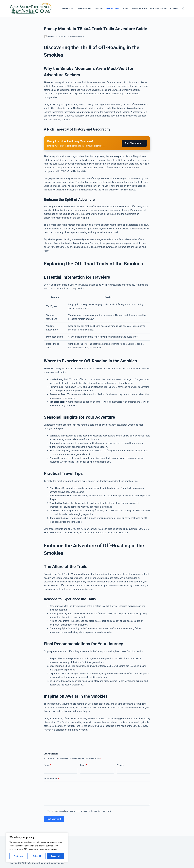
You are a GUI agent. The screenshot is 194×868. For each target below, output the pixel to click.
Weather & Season (158, 8)
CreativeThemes (56, 863)
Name (48, 765)
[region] (37, 847)
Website (120, 765)
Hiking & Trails (113, 8)
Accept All (55, 856)
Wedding (174, 8)
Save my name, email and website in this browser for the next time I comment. (79, 811)
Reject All (37, 856)
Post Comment (54, 819)
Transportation (139, 8)
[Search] (183, 9)
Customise (18, 856)
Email (84, 765)
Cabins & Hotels (84, 8)
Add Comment (52, 779)
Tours (126, 8)
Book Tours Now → (134, 143)
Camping (99, 8)
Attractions (68, 8)
